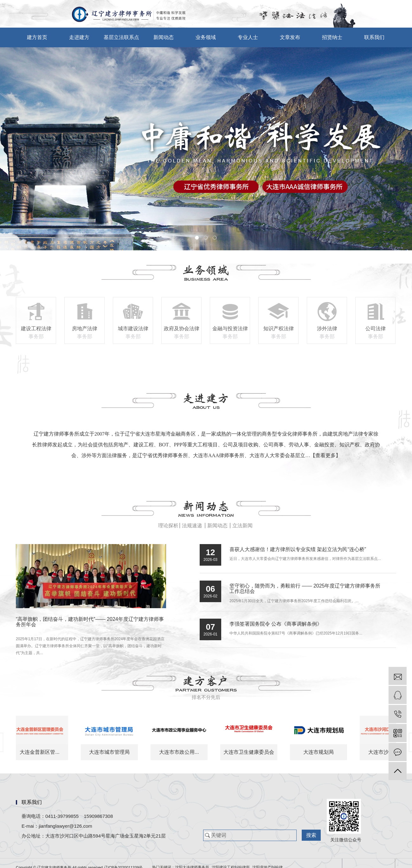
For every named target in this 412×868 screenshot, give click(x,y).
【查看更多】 (325, 455)
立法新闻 (242, 526)
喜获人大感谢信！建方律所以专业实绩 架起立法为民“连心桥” (298, 549)
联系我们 (374, 37)
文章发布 (290, 37)
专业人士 (248, 37)
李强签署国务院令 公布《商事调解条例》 (276, 624)
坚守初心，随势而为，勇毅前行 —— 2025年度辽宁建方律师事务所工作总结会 (305, 589)
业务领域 (206, 37)
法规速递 (192, 526)
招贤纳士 (332, 37)
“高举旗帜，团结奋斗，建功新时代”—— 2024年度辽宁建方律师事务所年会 (90, 622)
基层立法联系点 (121, 37)
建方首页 (37, 37)
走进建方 (79, 37)
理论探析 (168, 526)
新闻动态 (164, 37)
